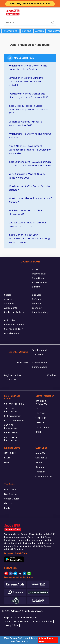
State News (38, 278)
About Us (40, 453)
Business (37, 295)
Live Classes (11, 494)
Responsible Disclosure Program (20, 618)
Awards (42, 31)
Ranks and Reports (14, 325)
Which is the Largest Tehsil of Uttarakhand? (25, 212)
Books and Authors (14, 312)
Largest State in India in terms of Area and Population (27, 225)
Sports (8, 295)
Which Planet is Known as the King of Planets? (30, 136)
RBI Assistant (11, 433)
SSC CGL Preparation (10, 427)
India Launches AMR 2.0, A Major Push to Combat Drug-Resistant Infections (30, 164)
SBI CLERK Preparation (10, 410)
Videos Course (12, 499)
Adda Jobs (22, 363)
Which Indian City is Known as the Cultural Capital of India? (28, 68)
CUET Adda (38, 355)
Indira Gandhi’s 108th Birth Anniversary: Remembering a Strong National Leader (29, 239)
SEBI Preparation (13, 416)
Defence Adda (40, 367)
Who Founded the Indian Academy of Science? (30, 200)
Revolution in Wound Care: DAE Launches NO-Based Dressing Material (26, 82)
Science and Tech (14, 329)
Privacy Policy (11, 625)
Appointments (40, 282)
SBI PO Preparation (14, 404)
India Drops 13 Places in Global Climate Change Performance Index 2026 (29, 110)
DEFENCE (40, 423)
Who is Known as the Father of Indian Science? (30, 188)
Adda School (11, 380)
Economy (37, 308)
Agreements (11, 308)
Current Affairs (40, 363)
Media (39, 462)
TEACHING (41, 418)
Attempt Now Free (46, 640)
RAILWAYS (40, 413)
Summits (37, 303)
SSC (37, 409)
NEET (7, 462)
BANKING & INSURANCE (41, 402)
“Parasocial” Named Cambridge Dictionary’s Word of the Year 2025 (28, 96)
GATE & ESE (10, 453)
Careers (40, 467)
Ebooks (8, 503)
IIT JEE (7, 458)
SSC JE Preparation (14, 421)
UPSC (38, 432)
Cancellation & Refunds (16, 621)
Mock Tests (10, 489)
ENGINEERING (42, 427)
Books (7, 508)
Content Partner (44, 476)
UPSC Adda (50, 375)
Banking (29, 31)
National (37, 269)
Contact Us (41, 458)
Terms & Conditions (42, 621)
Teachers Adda (40, 350)
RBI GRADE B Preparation (10, 439)
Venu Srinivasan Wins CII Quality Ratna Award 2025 (27, 176)
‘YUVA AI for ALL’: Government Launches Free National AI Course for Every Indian (30, 150)
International (13, 31)
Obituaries (10, 320)
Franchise (40, 472)
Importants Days (41, 312)
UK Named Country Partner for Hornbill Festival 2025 (26, 124)
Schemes (9, 303)
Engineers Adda (12, 375)
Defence (36, 299)
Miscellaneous (12, 333)
